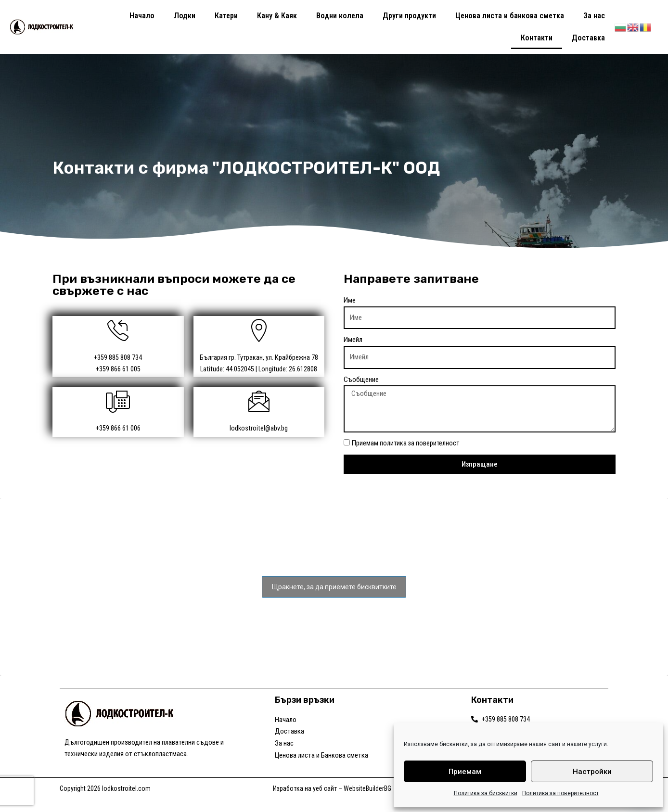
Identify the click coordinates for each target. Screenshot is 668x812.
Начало (142, 16)
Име (350, 300)
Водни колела (340, 16)
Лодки (185, 16)
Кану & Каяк (277, 16)
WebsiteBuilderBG (367, 803)
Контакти (537, 38)
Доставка (588, 38)
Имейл (353, 340)
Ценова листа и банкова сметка (510, 16)
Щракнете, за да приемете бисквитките (334, 594)
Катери (226, 16)
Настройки (592, 772)
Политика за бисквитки (486, 793)
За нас (594, 16)
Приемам (465, 772)
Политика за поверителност (560, 793)
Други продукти (409, 16)
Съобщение (361, 380)
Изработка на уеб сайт (305, 803)
